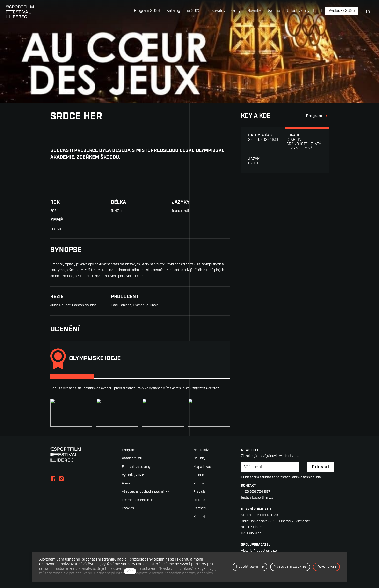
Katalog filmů (132, 458)
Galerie (199, 475)
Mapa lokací (202, 467)
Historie (199, 500)
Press (126, 484)
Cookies (128, 509)
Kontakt (199, 517)
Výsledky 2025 (133, 475)
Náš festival (202, 450)
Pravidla (200, 492)
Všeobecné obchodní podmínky (145, 492)
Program (128, 450)
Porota (199, 484)
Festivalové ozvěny (136, 467)
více (130, 571)
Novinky (199, 458)
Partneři (200, 509)
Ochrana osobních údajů (140, 500)
